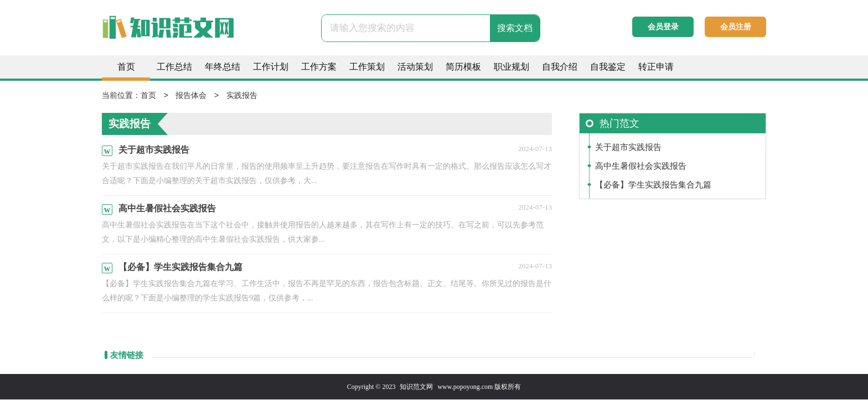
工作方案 (319, 67)
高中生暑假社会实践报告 (641, 167)
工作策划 (367, 67)
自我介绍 (560, 67)
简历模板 (463, 67)
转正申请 (656, 67)
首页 (126, 67)
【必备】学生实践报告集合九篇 (653, 185)
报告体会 (191, 96)
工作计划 (271, 67)
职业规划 (512, 67)
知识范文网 (416, 387)
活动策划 (415, 67)
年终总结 (223, 67)
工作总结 (174, 67)
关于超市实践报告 (628, 148)
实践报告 (242, 96)
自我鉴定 (608, 67)
